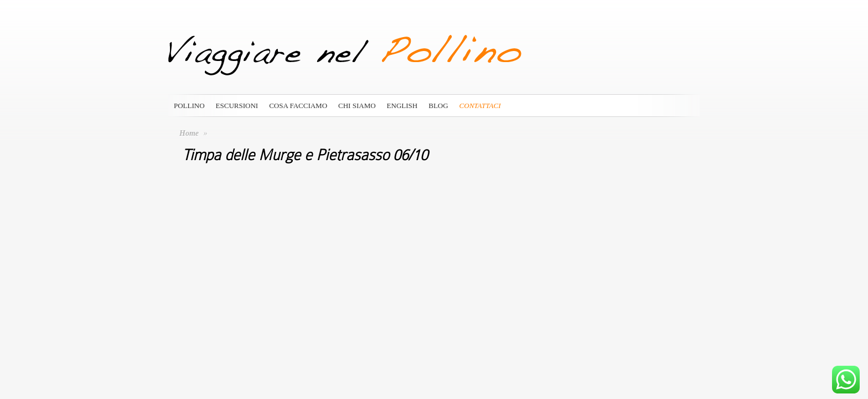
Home (189, 133)
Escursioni (237, 106)
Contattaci (480, 106)
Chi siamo (357, 106)
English (402, 106)
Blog (438, 106)
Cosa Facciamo (298, 106)
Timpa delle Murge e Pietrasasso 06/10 (305, 155)
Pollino (189, 106)
